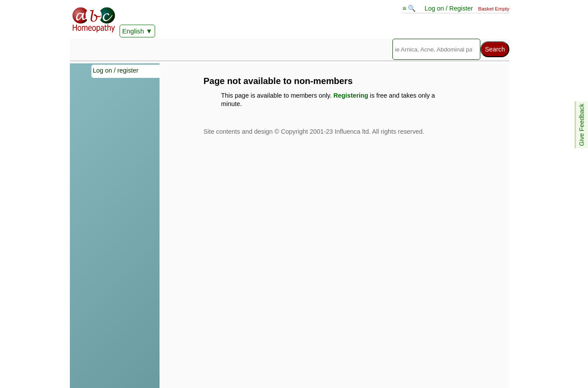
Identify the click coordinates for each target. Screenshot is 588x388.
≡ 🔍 (410, 8)
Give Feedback (582, 125)
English (133, 31)
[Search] (437, 49)
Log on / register (116, 70)
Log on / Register (449, 8)
